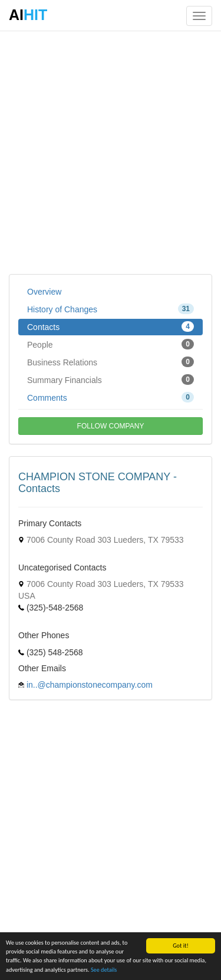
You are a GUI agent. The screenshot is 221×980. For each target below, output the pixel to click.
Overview (44, 292)
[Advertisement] (111, 152)
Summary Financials (111, 380)
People (111, 344)
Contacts (111, 326)
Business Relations (111, 362)
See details (104, 970)
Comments (111, 397)
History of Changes (111, 309)
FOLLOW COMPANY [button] (111, 426)
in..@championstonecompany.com (90, 685)
